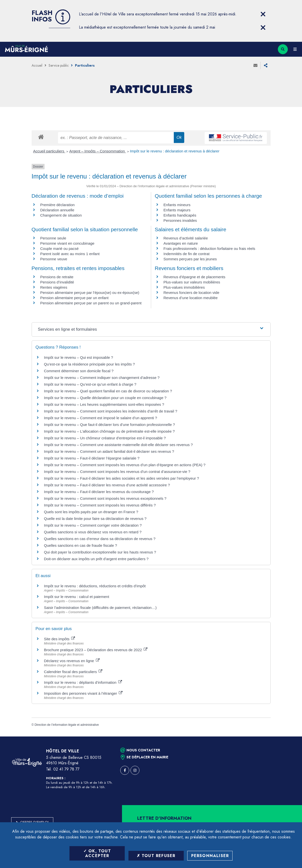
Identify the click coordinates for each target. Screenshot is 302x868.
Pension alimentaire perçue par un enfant (74, 298)
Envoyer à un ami (255, 65)
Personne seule (53, 238)
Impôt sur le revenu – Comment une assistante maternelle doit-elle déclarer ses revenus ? (119, 445)
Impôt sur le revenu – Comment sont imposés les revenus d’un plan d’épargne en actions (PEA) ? (125, 465)
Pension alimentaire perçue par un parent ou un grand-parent (91, 303)
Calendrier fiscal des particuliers (73, 672)
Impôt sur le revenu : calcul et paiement (77, 597)
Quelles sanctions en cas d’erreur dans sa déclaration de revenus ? (100, 539)
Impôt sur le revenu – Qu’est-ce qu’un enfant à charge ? (90, 384)
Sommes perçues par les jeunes (190, 259)
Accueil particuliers (49, 151)
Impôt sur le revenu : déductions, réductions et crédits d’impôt (95, 586)
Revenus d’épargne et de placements (195, 277)
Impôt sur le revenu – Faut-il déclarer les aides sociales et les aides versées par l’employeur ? (122, 478)
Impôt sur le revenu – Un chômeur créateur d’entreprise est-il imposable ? (105, 438)
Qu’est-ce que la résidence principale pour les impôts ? (90, 364)
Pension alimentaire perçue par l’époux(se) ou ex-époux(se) (90, 293)
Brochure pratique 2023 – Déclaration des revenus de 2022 (96, 650)
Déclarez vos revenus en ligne (72, 661)
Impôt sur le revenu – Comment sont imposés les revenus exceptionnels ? (105, 498)
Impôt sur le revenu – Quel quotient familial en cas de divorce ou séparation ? (108, 391)
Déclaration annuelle (57, 210)
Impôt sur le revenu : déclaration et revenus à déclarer (175, 151)
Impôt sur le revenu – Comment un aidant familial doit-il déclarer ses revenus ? (109, 451)
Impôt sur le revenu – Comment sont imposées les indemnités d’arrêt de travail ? (111, 411)
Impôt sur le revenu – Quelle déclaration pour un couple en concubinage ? (105, 398)
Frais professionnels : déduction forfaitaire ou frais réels (210, 249)
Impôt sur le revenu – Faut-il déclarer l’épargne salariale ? (92, 458)
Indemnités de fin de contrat (187, 254)
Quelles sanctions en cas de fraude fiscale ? (81, 545)
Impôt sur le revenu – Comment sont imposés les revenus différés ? (100, 505)
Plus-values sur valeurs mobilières (192, 282)
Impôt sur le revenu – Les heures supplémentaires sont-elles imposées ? (104, 404)
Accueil (37, 65)
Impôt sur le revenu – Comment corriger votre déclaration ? (93, 525)
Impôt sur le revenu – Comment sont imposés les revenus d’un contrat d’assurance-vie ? (117, 472)
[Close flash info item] (263, 14)
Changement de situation (61, 215)
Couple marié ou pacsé (60, 249)
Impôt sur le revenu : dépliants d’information (83, 682)
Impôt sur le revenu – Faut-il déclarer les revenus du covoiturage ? (99, 492)
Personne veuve (54, 259)
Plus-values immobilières (184, 287)
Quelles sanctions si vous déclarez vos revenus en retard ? (93, 532)
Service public (59, 65)
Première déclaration (58, 205)
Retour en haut (290, 736)
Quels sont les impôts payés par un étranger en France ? (91, 512)
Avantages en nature (181, 243)
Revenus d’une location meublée (191, 298)
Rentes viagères (54, 287)
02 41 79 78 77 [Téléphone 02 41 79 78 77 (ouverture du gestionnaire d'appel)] (66, 769)
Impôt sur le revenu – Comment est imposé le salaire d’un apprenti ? (101, 418)
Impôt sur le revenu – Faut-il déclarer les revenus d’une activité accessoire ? (107, 485)
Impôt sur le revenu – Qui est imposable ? (79, 357)
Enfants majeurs (177, 210)
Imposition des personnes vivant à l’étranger (83, 693)
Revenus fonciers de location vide (191, 293)
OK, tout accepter (97, 853)
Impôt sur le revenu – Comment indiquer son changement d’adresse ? (102, 378)
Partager (266, 65)
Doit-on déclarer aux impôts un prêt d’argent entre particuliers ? (96, 559)
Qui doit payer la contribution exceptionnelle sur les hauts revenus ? (101, 552)
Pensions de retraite (57, 277)
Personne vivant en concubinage (67, 243)
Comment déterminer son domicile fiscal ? (79, 371)
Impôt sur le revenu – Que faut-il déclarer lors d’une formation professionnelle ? (110, 425)
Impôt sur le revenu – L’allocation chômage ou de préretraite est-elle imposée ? (109, 431)
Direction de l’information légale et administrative (67, 725)
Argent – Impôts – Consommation (98, 151)
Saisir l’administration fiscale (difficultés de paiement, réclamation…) (100, 608)
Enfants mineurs (177, 205)
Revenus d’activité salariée (186, 238)
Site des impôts (60, 639)
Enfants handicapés (180, 215)
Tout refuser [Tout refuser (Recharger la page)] (156, 856)
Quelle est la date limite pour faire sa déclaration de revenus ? (95, 519)
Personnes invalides (180, 220)
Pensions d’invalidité (57, 282)
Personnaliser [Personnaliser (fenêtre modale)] (210, 856)
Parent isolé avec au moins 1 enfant (70, 254)
